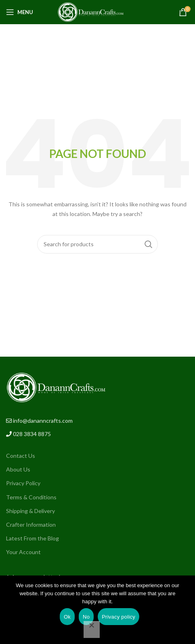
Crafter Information (31, 525)
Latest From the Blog (32, 538)
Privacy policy (118, 617)
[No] (92, 629)
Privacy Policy (23, 483)
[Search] (97, 244)
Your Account (23, 552)
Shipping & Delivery (30, 511)
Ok (67, 617)
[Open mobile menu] (20, 12)
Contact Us (21, 456)
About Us (18, 469)
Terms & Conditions (31, 497)
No (86, 617)
